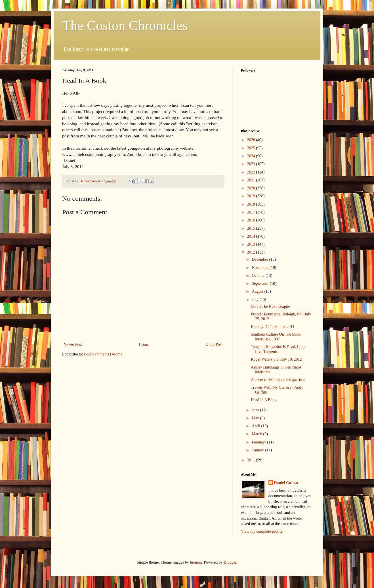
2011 (252, 460)
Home (144, 345)
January (258, 450)
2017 (252, 212)
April (256, 426)
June (256, 410)
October (259, 276)
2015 (252, 228)
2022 (252, 172)
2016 (252, 220)
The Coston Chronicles (125, 25)
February (259, 442)
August (258, 291)
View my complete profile (262, 531)
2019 (252, 196)
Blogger (230, 562)
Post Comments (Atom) (103, 354)
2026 (252, 140)
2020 (252, 188)
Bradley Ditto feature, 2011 (273, 327)
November (261, 268)
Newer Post (73, 345)
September (261, 283)
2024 (252, 156)
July (256, 300)
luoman (196, 562)
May (256, 418)
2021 (252, 180)
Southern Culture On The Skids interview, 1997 (276, 337)
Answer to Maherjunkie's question (278, 380)
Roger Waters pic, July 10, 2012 (276, 359)
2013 (252, 244)
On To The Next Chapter (270, 306)
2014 (252, 236)
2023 (252, 164)
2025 (252, 148)
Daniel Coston (286, 483)
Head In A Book (264, 400)
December (260, 259)
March (257, 434)
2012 (252, 252)
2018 (252, 204)
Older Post (214, 345)
